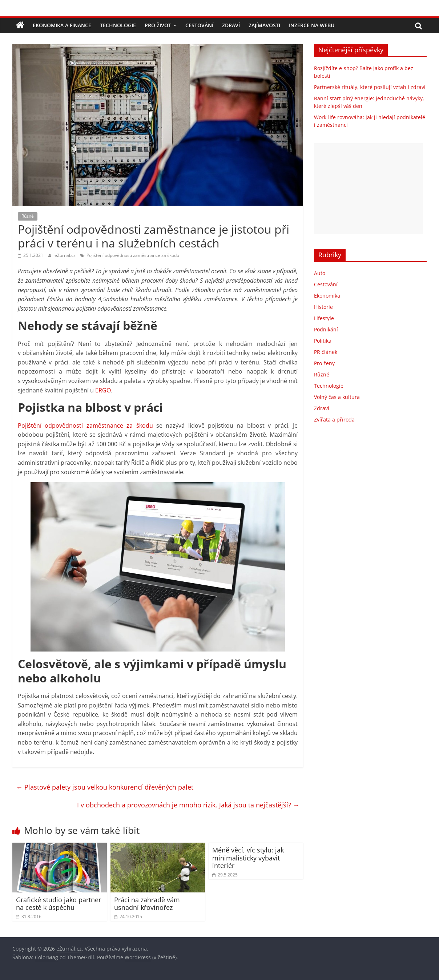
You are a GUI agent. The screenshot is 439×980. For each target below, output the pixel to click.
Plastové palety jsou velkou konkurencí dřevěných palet (105, 787)
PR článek (326, 352)
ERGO (103, 390)
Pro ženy (324, 363)
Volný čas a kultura (337, 397)
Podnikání (326, 329)
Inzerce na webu (312, 25)
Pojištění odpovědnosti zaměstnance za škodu (133, 255)
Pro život (158, 25)
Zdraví (231, 25)
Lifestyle (324, 318)
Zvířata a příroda (334, 420)
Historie (323, 307)
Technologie (118, 25)
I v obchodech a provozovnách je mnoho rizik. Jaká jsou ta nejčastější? (188, 805)
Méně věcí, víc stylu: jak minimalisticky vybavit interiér (248, 858)
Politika (323, 341)
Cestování (199, 25)
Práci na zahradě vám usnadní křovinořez (147, 904)
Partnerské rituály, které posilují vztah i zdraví (370, 87)
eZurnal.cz (66, 255)
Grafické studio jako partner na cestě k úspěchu (59, 904)
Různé (28, 216)
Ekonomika (327, 296)
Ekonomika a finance (62, 25)
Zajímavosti (264, 25)
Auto (320, 273)
